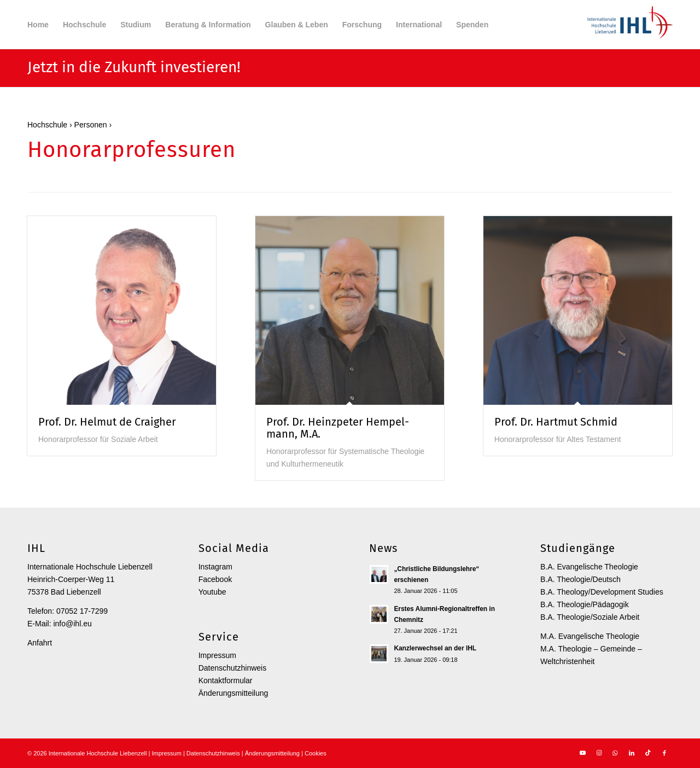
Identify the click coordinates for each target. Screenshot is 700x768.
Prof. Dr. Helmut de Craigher (107, 422)
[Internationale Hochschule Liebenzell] (628, 25)
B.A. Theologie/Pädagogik (585, 604)
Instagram (215, 567)
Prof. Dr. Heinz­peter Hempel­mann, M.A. (338, 428)
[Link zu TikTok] (648, 753)
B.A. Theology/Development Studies (602, 592)
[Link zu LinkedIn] (632, 753)
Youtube (212, 592)
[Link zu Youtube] (582, 753)
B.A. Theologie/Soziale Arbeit (590, 617)
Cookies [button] (316, 753)
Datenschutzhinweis (233, 668)
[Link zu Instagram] (599, 753)
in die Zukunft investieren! (151, 68)
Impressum (217, 655)
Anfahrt (40, 643)
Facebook (215, 579)
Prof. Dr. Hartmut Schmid (556, 422)
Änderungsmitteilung (234, 693)
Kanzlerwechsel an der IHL (435, 648)
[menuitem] (38, 25)
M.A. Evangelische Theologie (590, 636)
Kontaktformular (226, 680)
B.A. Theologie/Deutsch (581, 579)
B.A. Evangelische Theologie (589, 567)
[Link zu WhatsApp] (615, 753)
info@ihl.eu (72, 624)
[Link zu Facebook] (664, 753)
